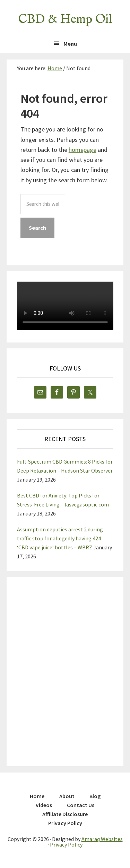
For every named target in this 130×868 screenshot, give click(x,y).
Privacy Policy (66, 844)
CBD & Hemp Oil (65, 19)
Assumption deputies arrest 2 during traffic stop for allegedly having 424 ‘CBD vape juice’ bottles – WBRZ (60, 538)
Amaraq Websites (102, 839)
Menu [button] (70, 44)
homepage (83, 150)
